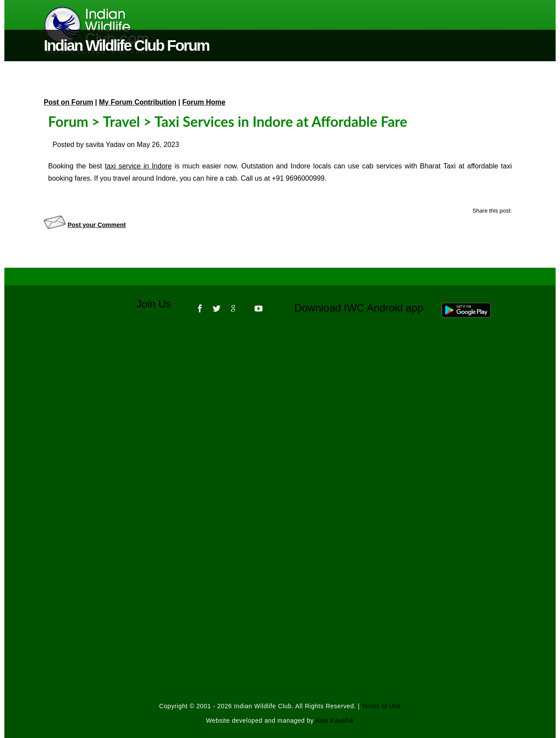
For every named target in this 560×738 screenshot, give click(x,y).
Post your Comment (96, 225)
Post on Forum (68, 102)
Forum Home (204, 102)
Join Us (159, 304)
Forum (68, 121)
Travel (121, 121)
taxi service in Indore (138, 166)
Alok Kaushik (335, 721)
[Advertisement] (280, 443)
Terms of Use (381, 706)
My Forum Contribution (138, 102)
